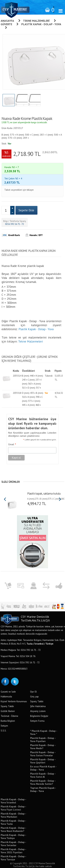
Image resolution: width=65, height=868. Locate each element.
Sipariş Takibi (7, 694)
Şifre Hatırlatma (38, 694)
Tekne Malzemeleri (36, 21)
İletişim (4, 714)
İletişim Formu (37, 709)
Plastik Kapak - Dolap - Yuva (36, 317)
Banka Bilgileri (8, 709)
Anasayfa (7, 21)
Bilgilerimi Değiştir (39, 704)
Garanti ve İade (8, 679)
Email (12, 432)
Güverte (6, 24)
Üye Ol (33, 679)
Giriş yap (34, 684)
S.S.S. (4, 718)
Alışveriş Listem (38, 699)
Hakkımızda (6, 684)
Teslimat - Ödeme (9, 704)
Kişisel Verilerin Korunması (14, 689)
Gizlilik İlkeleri (8, 699)
